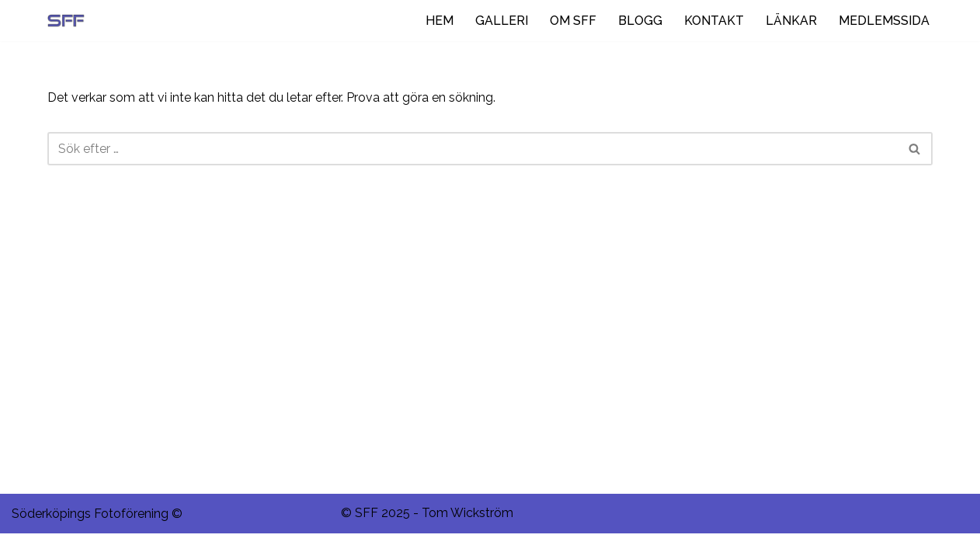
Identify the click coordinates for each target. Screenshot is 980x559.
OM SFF (573, 21)
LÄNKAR (791, 21)
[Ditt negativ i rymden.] (70, 21)
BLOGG (640, 21)
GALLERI (502, 21)
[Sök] (473, 149)
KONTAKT (714, 21)
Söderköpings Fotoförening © (97, 539)
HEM (440, 21)
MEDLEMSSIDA (884, 21)
